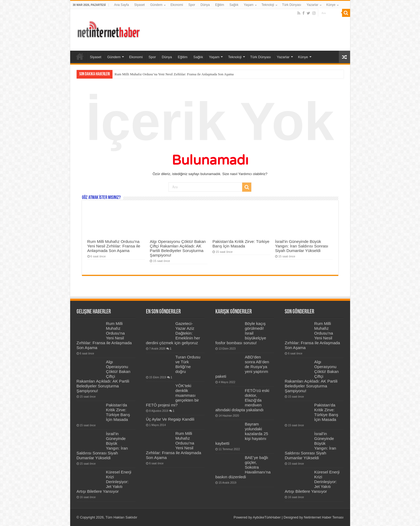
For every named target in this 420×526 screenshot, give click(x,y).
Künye (331, 5)
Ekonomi (177, 5)
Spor (192, 5)
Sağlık (234, 5)
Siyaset (139, 5)
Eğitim (220, 5)
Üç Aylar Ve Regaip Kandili (170, 419)
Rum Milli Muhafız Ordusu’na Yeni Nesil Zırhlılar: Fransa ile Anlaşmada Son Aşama (174, 74)
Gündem (156, 5)
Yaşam (249, 5)
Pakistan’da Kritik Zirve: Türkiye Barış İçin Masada (241, 244)
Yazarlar (312, 5)
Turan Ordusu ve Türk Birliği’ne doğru (188, 364)
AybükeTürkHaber (267, 517)
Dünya (205, 5)
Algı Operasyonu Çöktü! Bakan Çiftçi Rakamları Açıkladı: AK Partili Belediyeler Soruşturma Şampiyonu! (178, 248)
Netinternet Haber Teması (324, 517)
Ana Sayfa (121, 5)
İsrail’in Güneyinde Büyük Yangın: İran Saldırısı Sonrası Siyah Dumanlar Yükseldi (302, 246)
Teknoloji (268, 5)
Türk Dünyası (292, 5)
